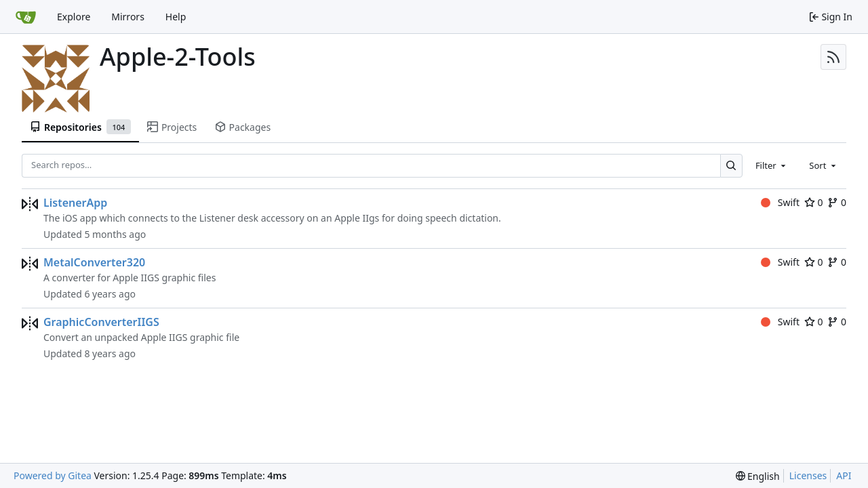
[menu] (758, 476)
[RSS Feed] (833, 57)
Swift (780, 202)
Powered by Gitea (53, 475)
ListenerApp (75, 203)
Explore (74, 17)
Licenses (808, 475)
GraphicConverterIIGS (101, 322)
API (844, 475)
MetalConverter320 (94, 262)
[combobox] (772, 165)
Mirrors (128, 17)
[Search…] (731, 166)
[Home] (26, 17)
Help (176, 17)
